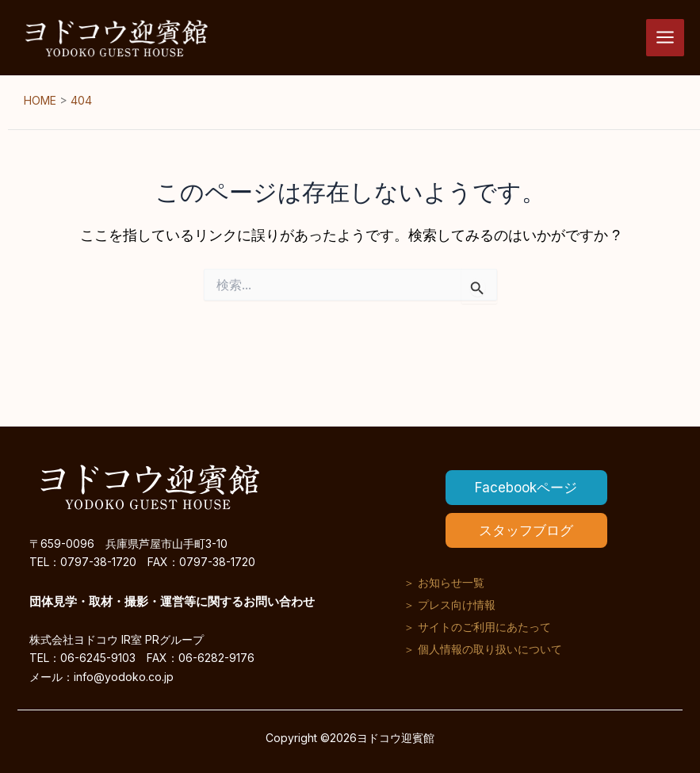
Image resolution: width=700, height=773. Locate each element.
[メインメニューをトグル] (665, 38)
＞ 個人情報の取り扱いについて (483, 649)
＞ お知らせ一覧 (444, 582)
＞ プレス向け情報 (449, 605)
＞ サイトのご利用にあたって (477, 627)
